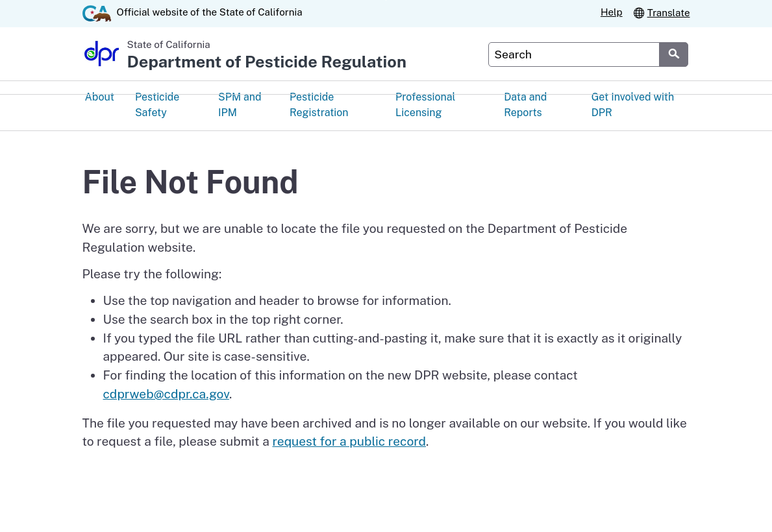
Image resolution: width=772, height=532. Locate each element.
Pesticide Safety (157, 106)
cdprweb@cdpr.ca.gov (166, 394)
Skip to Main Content (386, 0)
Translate (662, 12)
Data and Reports (525, 106)
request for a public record (349, 442)
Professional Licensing (425, 106)
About (100, 98)
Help (612, 12)
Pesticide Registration (319, 106)
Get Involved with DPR (633, 106)
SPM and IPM (240, 106)
